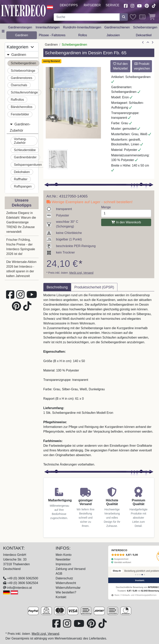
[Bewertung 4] (142, 575)
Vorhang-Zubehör (20, 141)
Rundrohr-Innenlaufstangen (82, 27)
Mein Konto (64, 555)
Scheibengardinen (23, 63)
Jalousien (113, 35)
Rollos (83, 35)
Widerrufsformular (68, 588)
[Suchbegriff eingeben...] (87, 17)
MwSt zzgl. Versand (81, 273)
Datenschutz (64, 578)
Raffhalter (21, 179)
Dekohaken (22, 172)
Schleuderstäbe (25, 150)
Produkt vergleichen (142, 66)
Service (113, 5)
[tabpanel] (99, 380)
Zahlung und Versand (71, 569)
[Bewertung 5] (144, 575)
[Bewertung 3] (140, 575)
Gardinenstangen (20, 27)
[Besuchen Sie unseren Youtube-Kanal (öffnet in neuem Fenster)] (140, 5)
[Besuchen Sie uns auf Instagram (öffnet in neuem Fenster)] (132, 5)
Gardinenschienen (117, 27)
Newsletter (63, 559)
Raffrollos (17, 100)
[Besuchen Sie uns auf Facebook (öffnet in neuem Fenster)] (126, 5)
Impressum (63, 564)
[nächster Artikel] (153, 43)
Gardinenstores (21, 78)
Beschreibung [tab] (57, 287)
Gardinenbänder (25, 157)
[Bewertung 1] (136, 575)
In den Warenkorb (126, 222)
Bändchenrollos (22, 107)
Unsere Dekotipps (22, 203)
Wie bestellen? (66, 592)
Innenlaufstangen (48, 27)
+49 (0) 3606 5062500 (23, 578)
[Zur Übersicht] (148, 43)
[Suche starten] (124, 17)
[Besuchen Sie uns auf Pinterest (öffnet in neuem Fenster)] (147, 5)
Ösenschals (19, 85)
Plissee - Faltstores (52, 35)
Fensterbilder (20, 114)
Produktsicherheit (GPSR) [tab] (94, 287)
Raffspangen (23, 186)
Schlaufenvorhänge (24, 92)
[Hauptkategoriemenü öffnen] (3, 31)
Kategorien (20, 47)
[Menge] (126, 213)
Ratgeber (92, 5)
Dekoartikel (144, 35)
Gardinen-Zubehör (20, 127)
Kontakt (61, 597)
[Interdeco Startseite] (24, 10)
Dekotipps (69, 5)
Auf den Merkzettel (120, 66)
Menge (106, 207)
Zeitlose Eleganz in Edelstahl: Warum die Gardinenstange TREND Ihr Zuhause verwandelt (21, 222)
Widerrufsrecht (66, 583)
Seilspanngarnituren (28, 165)
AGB (59, 574)
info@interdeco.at (19, 588)
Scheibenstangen (145, 27)
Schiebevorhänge (23, 71)
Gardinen (22, 35)
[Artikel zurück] (143, 43)
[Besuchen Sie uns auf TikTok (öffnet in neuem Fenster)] (154, 5)
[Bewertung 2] (138, 575)
